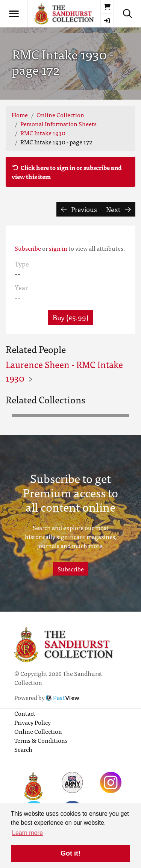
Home (20, 115)
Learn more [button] (27, 833)
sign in (58, 248)
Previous (79, 209)
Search (23, 749)
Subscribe (28, 248)
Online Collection (60, 115)
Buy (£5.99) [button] (70, 317)
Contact (25, 713)
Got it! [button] (70, 853)
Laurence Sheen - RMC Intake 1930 (64, 371)
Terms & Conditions (41, 740)
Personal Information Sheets (58, 124)
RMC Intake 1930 (43, 133)
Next (118, 209)
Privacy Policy (33, 722)
